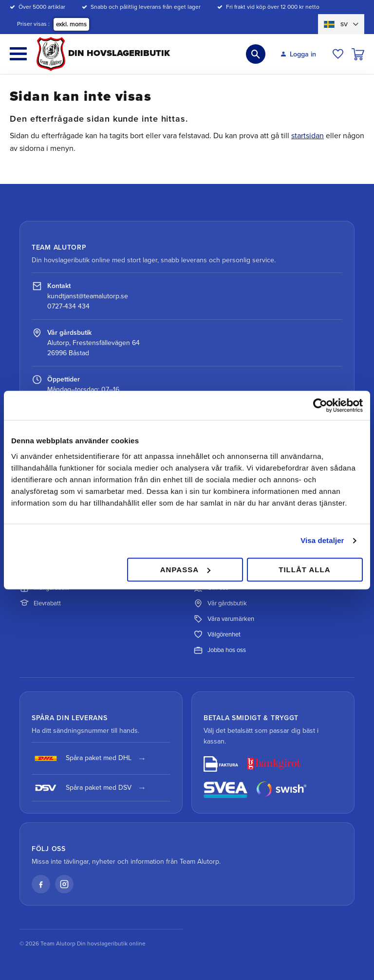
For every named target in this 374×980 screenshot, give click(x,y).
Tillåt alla (304, 570)
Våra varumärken (224, 619)
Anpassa (185, 570)
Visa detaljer (322, 540)
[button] (18, 54)
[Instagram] (64, 884)
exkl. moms (71, 24)
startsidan (308, 136)
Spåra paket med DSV (82, 788)
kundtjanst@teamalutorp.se (88, 296)
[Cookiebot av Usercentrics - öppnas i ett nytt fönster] (320, 405)
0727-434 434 (68, 306)
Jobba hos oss (220, 650)
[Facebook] (41, 884)
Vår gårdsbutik (220, 603)
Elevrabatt (40, 603)
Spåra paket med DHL (82, 758)
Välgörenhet (217, 635)
